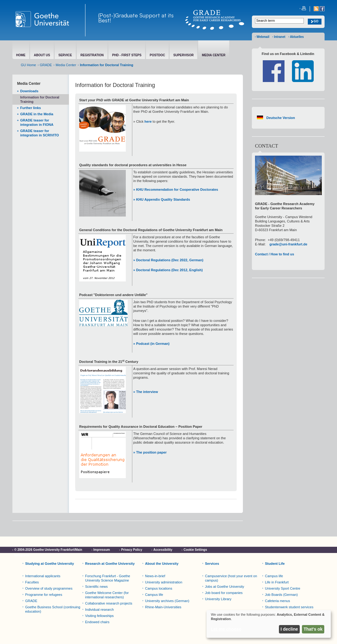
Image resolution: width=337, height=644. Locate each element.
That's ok (313, 629)
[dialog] (269, 624)
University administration (164, 582)
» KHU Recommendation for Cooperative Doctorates (176, 190)
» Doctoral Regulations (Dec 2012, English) (168, 270)
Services (212, 564)
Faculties (32, 582)
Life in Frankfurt (277, 582)
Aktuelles (297, 37)
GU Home (28, 65)
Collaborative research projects (109, 603)
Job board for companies (224, 593)
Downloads (29, 91)
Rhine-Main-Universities (163, 607)
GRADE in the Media (37, 114)
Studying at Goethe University (50, 564)
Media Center (66, 65)
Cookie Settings (195, 550)
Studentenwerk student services (289, 607)
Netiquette (22, 555)
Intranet (280, 37)
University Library (218, 599)
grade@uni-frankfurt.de (288, 244)
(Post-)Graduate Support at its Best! (136, 18)
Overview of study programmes (49, 588)
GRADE (46, 65)
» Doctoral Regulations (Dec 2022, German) (168, 260)
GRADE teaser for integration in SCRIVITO (39, 133)
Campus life (154, 595)
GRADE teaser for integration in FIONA (37, 122)
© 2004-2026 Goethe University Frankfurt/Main (48, 550)
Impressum (102, 550)
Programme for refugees (44, 595)
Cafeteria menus (278, 601)
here (148, 121)
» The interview (146, 392)
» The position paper (150, 452)
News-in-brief (155, 576)
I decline (289, 629)
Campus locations (159, 588)
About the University (162, 564)
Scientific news (96, 587)
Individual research (99, 610)
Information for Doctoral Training (40, 99)
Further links (31, 108)
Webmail (263, 37)
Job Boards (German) (281, 595)
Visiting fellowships (99, 616)
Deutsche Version (280, 118)
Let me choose (226, 629)
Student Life (275, 564)
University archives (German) (167, 601)
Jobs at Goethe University (225, 587)
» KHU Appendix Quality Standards (162, 199)
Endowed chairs (97, 622)
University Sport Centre (283, 588)
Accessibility (163, 550)
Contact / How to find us (275, 254)
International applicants (43, 576)
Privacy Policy (132, 550)
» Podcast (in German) (151, 344)
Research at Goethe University (110, 564)
